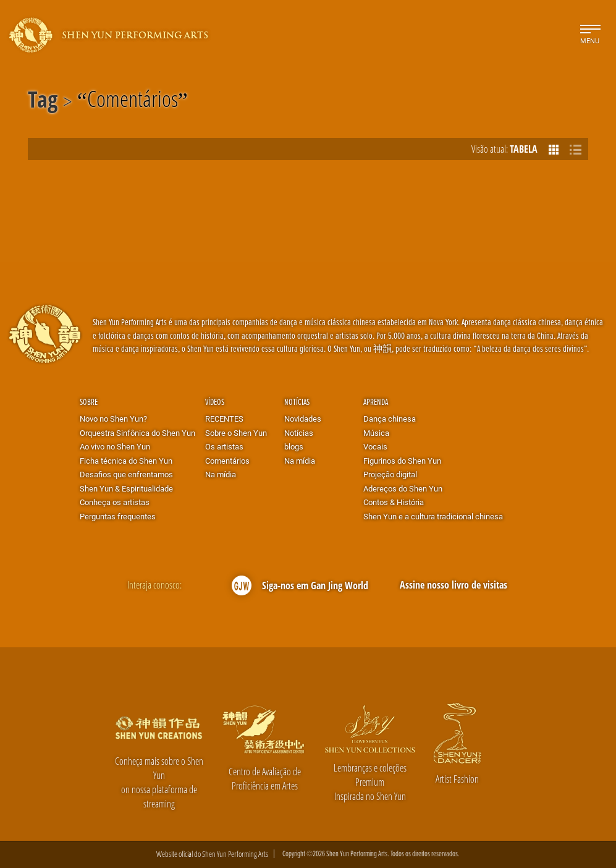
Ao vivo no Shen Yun (115, 446)
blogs (294, 446)
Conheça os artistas (115, 502)
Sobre (89, 402)
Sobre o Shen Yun (236, 433)
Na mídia (221, 474)
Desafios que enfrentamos (126, 474)
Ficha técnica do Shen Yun (126, 461)
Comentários (133, 101)
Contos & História (394, 502)
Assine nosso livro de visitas (454, 585)
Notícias (297, 402)
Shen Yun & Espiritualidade (126, 488)
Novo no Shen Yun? (113, 419)
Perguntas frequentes (118, 516)
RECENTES (224, 419)
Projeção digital (390, 474)
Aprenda (376, 402)
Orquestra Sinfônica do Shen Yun (137, 433)
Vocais (375, 446)
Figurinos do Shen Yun (402, 461)
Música (376, 433)
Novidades (303, 419)
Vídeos (215, 402)
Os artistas (224, 446)
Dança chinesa (390, 419)
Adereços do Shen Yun (403, 488)
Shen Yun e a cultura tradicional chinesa (433, 516)
